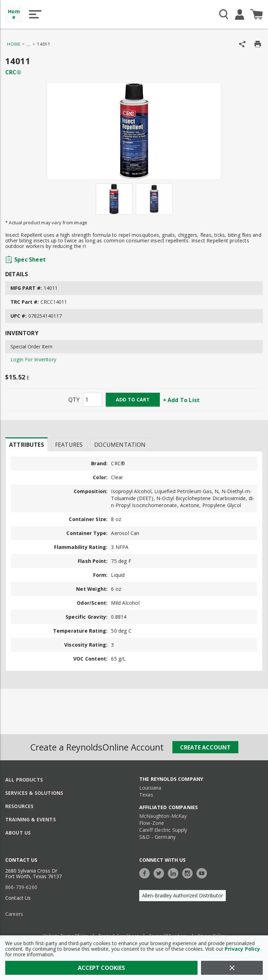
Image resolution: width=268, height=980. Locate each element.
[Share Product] (242, 44)
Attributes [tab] (27, 445)
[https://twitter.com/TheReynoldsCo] (161, 872)
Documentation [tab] (120, 445)
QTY (74, 400)
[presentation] (27, 444)
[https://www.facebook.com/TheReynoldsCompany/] (146, 872)
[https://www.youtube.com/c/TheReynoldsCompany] (203, 872)
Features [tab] (69, 445)
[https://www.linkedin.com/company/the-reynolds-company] (175, 872)
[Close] (232, 968)
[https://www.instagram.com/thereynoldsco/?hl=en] (189, 872)
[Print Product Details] (258, 44)
